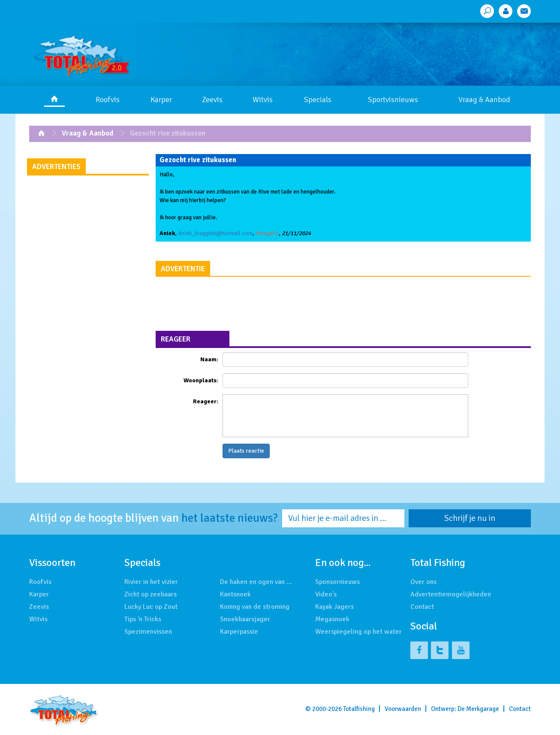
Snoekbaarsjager (245, 619)
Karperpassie (239, 632)
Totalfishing (359, 709)
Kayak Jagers (334, 607)
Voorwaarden (403, 709)
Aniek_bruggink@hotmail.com (215, 233)
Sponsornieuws (337, 582)
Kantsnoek (235, 594)
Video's (326, 594)
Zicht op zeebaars (151, 594)
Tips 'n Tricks (143, 619)
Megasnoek (332, 619)
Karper (161, 100)
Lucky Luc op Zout (151, 607)
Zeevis (212, 100)
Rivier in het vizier (151, 582)
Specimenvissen (148, 632)
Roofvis (108, 100)
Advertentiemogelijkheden (451, 594)
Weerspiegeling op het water (358, 632)
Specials (318, 100)
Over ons (423, 582)
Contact (422, 607)
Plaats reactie (246, 451)
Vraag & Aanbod (484, 100)
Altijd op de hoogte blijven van (154, 518)
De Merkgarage (478, 709)
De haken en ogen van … (256, 582)
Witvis (263, 100)
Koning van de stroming (255, 607)
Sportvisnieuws (393, 100)
